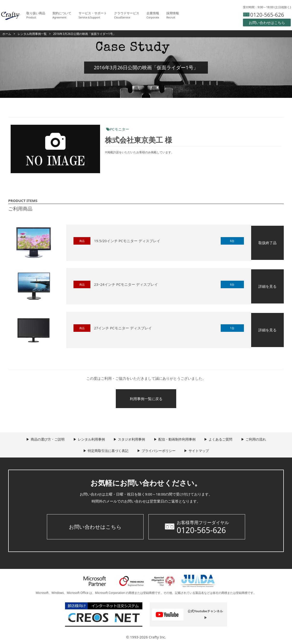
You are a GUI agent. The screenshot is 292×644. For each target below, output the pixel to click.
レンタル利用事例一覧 (32, 34)
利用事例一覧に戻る (146, 399)
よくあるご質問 (222, 440)
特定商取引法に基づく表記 (107, 452)
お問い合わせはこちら (95, 528)
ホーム (7, 34)
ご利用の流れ (258, 440)
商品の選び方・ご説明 (45, 440)
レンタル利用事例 (90, 440)
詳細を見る (267, 286)
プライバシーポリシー (159, 452)
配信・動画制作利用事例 (177, 440)
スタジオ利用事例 (131, 440)
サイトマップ (200, 452)
